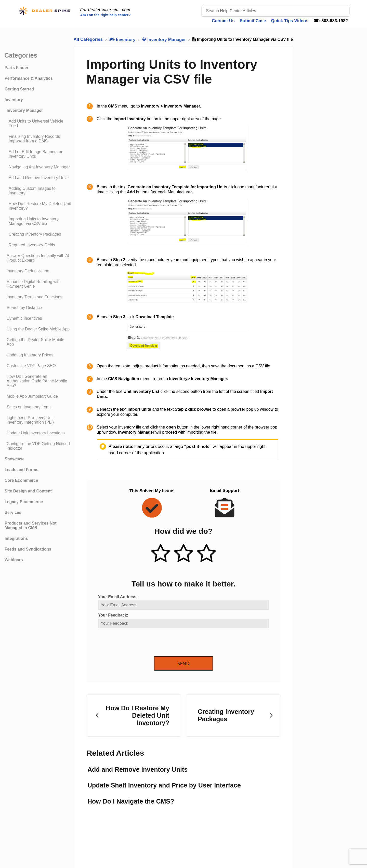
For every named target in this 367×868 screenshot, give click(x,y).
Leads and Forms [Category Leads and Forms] (21, 470)
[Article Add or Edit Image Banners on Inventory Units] (38, 154)
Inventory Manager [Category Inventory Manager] (25, 110)
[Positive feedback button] (161, 554)
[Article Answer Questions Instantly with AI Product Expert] (38, 258)
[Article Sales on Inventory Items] (38, 407)
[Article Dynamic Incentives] (38, 318)
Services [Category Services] (13, 512)
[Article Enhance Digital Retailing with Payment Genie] (38, 284)
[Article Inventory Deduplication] (38, 271)
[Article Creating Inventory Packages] (38, 234)
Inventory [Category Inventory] (14, 100)
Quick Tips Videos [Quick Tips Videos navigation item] (290, 21)
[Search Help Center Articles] (276, 11)
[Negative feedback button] (206, 554)
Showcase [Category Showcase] (15, 459)
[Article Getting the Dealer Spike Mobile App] (38, 342)
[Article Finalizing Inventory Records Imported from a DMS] (38, 139)
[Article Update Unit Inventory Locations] (38, 433)
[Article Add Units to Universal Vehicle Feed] (38, 124)
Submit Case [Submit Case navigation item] (253, 21)
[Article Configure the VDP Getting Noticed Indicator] (38, 446)
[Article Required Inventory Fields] (38, 245)
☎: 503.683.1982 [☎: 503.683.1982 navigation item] (331, 21)
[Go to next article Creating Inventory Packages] (233, 715)
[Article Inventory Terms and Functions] (38, 297)
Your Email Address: (118, 597)
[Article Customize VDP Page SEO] (38, 366)
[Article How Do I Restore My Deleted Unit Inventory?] (38, 206)
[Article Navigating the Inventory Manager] (38, 167)
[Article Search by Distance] (38, 308)
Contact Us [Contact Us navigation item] (224, 21)
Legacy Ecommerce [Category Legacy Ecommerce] (24, 502)
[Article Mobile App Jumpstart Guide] (38, 396)
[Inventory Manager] (165, 39)
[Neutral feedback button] (183, 554)
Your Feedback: (113, 615)
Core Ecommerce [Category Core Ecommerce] (21, 480)
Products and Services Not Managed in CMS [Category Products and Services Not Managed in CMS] (31, 525)
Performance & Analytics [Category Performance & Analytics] (29, 78)
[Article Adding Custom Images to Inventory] (38, 191)
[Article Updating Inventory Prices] (38, 355)
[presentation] (137, 643)
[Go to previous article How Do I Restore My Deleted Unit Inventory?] (134, 715)
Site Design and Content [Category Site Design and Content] (28, 491)
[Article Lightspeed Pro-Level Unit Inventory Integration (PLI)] (38, 420)
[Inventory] (123, 39)
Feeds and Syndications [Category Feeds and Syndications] (28, 549)
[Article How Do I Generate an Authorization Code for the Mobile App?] (38, 381)
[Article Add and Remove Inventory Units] (38, 178)
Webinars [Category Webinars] (14, 560)
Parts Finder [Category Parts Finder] (16, 68)
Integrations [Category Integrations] (16, 538)
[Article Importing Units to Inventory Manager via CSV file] (38, 221)
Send (184, 663)
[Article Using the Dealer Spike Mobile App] (38, 329)
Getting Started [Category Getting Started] (19, 89)
